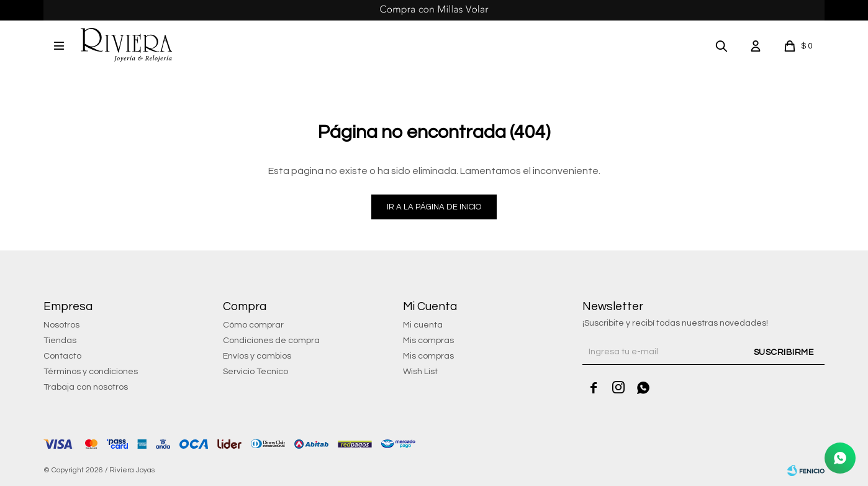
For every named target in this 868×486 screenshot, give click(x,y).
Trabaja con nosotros (86, 387)
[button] (721, 45)
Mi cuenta (423, 325)
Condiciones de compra (271, 341)
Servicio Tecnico (255, 372)
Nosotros (61, 325)
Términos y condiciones (91, 372)
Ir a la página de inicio (434, 207)
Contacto (62, 356)
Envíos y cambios (257, 356)
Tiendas (60, 341)
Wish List (420, 372)
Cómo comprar (253, 325)
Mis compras (428, 341)
